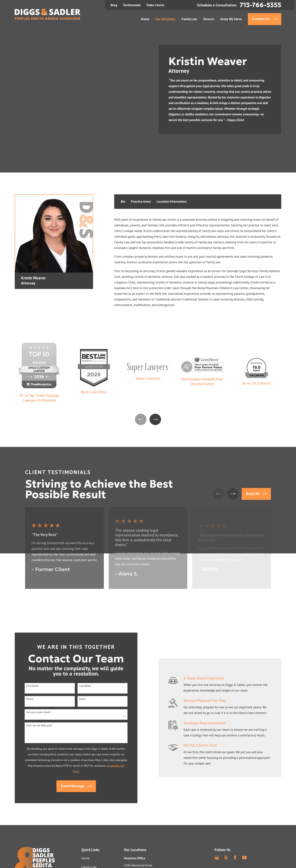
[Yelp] (226, 824)
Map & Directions (136, 849)
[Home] (48, 14)
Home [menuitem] (145, 19)
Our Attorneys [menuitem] (165, 19)
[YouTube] (244, 824)
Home (86, 825)
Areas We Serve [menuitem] (231, 19)
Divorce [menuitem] (209, 19)
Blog (114, 5)
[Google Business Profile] (217, 824)
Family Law (89, 834)
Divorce (86, 842)
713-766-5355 (261, 5)
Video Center (155, 5)
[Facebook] (235, 824)
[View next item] (155, 386)
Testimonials (132, 5)
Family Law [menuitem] (189, 19)
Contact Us (89, 860)
